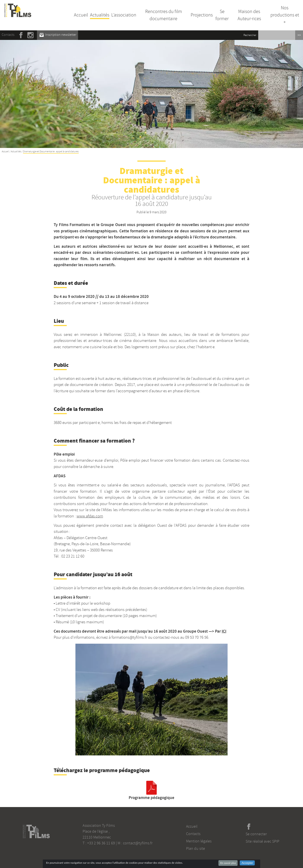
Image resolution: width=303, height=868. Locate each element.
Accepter (247, 863)
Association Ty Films (99, 825)
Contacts (8, 35)
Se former (222, 15)
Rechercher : (251, 35)
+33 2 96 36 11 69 (101, 843)
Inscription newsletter (58, 35)
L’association (124, 15)
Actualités (100, 15)
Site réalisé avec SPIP (262, 841)
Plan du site (196, 848)
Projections (202, 15)
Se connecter (256, 834)
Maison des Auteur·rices (249, 15)
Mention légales (199, 841)
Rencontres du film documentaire (164, 15)
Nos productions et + (285, 15)
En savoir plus (228, 863)
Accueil (81, 15)
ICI (224, 631)
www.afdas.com (90, 516)
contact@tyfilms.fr (138, 843)
